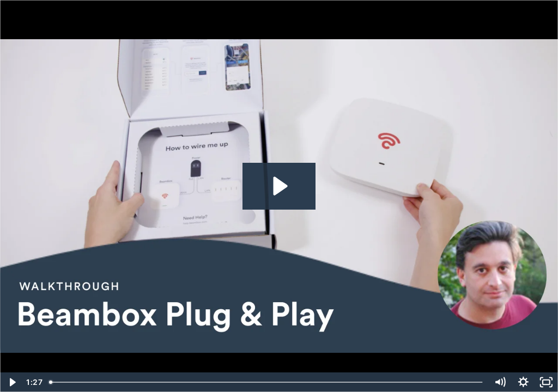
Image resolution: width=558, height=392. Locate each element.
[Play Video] (12, 382)
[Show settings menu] (523, 382)
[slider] (267, 382)
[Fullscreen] (546, 382)
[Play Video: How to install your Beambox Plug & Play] (279, 186)
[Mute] (500, 382)
